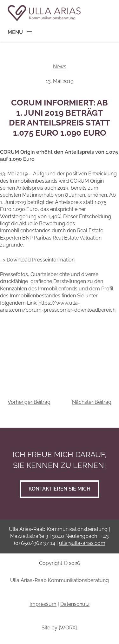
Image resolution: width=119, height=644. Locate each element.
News (60, 67)
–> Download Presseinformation (37, 260)
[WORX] (68, 628)
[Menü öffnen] (20, 33)
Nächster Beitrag (92, 402)
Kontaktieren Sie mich (60, 489)
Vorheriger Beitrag (29, 402)
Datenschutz (75, 604)
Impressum (43, 604)
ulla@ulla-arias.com (82, 543)
